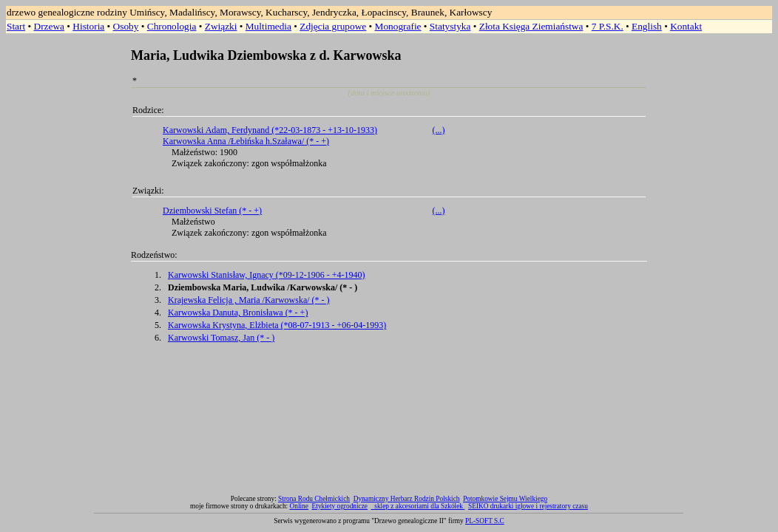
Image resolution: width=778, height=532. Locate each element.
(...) (439, 130)
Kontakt (686, 26)
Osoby (126, 26)
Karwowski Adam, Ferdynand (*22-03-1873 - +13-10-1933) (270, 130)
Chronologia (172, 26)
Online (299, 506)
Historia (88, 26)
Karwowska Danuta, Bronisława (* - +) (238, 313)
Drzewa (49, 26)
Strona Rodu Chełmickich (314, 499)
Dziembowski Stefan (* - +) (212, 211)
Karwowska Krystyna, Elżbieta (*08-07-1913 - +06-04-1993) (277, 325)
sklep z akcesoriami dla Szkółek (419, 506)
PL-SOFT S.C (485, 521)
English (647, 26)
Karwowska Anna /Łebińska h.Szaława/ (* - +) (246, 141)
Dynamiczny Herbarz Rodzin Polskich (407, 499)
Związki (221, 26)
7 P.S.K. (608, 26)
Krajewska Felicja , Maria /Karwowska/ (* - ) (249, 300)
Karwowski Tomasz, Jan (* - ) (221, 338)
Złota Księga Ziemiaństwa (531, 26)
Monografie (398, 26)
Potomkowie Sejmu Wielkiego (505, 499)
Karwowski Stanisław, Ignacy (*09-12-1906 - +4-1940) (267, 275)
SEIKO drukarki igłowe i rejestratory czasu (528, 506)
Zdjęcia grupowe (333, 26)
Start (16, 26)
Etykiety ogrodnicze (340, 506)
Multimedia (268, 26)
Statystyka (450, 26)
